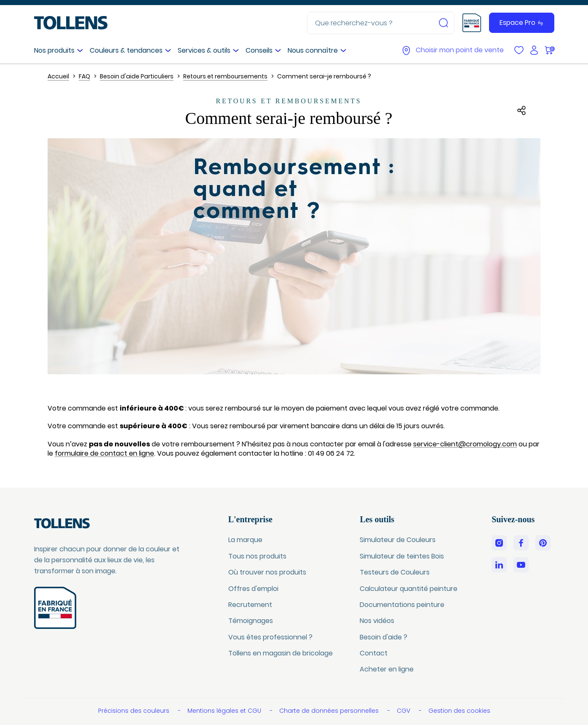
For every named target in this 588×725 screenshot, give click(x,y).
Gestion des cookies (459, 711)
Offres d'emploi (253, 589)
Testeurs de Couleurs (395, 572)
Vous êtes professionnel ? (270, 637)
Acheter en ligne (387, 669)
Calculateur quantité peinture (409, 589)
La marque (245, 540)
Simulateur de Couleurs (398, 540)
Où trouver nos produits (267, 572)
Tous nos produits (257, 556)
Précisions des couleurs (135, 711)
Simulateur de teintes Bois (402, 556)
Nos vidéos (377, 621)
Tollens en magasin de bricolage (281, 653)
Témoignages (251, 621)
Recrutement (250, 605)
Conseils (259, 50)
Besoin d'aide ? (384, 637)
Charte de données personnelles (330, 711)
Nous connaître (313, 50)
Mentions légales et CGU (225, 711)
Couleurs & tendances (126, 50)
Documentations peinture (402, 605)
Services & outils (204, 50)
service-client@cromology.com (465, 444)
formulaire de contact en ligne (104, 454)
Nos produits (54, 50)
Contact (374, 653)
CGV (404, 711)
